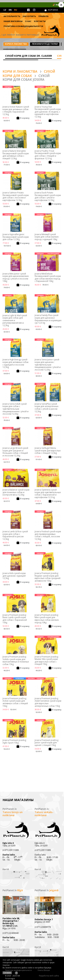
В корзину (25, 118)
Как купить (29, 16)
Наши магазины (13, 21)
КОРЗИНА (53, 10)
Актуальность (12, 16)
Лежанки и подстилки (45, 44)
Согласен (7, 973)
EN (10, 10)
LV (5, 10)
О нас (28, 21)
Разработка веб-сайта (49, 976)
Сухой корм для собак (29, 74)
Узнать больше (44, 970)
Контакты (40, 21)
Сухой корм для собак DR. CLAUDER (29, 56)
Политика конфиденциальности (23, 26)
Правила (43, 16)
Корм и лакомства (16, 44)
